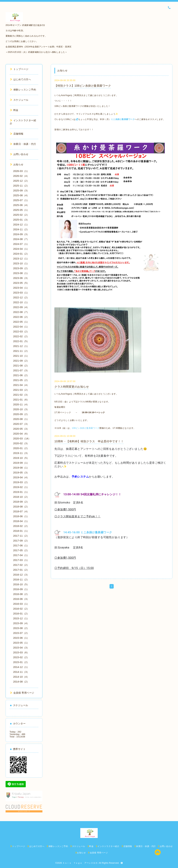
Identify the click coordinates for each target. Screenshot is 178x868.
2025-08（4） (21, 195)
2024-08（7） (21, 239)
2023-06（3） (21, 278)
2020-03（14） (22, 439)
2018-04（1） (21, 521)
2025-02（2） (21, 215)
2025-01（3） (21, 220)
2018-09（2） (21, 502)
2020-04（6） (21, 434)
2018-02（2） (21, 526)
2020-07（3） (21, 424)
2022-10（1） (21, 302)
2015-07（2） (21, 633)
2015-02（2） (21, 657)
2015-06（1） (21, 638)
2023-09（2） (21, 268)
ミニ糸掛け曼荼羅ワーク (123, 119)
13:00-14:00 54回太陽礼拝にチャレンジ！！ (92, 494)
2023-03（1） (21, 293)
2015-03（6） (21, 652)
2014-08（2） (21, 682)
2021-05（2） (21, 380)
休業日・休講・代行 (23, 144)
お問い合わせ (19, 154)
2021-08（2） (21, 366)
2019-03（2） (21, 482)
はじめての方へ (21, 79)
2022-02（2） (21, 336)
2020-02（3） (21, 443)
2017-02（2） (21, 565)
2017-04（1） (21, 555)
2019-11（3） (21, 453)
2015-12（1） (21, 618)
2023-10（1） (21, 263)
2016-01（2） (21, 614)
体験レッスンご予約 (23, 90)
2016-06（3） (21, 599)
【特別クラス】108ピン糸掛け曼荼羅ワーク (83, 86)
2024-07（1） (21, 244)
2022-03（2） (21, 332)
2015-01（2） (21, 662)
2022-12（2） (21, 297)
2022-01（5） (21, 341)
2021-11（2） (21, 351)
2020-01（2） (21, 448)
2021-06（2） (21, 375)
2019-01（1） (21, 492)
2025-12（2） (21, 181)
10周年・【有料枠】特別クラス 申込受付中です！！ (89, 441)
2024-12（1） (21, 225)
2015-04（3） (21, 648)
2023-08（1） (21, 273)
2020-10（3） (21, 409)
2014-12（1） (21, 667)
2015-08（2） (21, 628)
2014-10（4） (21, 677)
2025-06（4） (21, 205)
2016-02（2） (21, 609)
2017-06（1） (21, 545)
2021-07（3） (21, 370)
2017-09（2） (21, 541)
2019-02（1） (21, 487)
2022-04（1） (21, 327)
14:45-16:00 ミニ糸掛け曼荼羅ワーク (89, 532)
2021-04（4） (21, 385)
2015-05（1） (21, 643)
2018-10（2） (21, 497)
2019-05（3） (21, 473)
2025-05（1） (21, 210)
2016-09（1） (21, 589)
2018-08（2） (21, 507)
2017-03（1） (21, 560)
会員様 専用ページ (22, 693)
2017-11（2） (21, 536)
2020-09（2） (21, 414)
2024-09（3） (21, 234)
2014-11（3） (21, 672)
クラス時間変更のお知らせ (72, 387)
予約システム (80, 477)
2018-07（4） (21, 511)
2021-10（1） (21, 356)
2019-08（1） (21, 468)
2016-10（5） (21, 584)
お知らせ (17, 164)
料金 (14, 110)
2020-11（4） (21, 404)
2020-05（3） (21, 429)
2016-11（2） (21, 580)
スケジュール (19, 100)
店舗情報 (17, 134)
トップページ (19, 69)
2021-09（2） (21, 361)
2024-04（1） (21, 249)
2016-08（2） (21, 594)
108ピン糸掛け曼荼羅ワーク (86, 428)
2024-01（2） (21, 254)
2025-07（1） (21, 200)
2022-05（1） (21, 322)
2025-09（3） (21, 191)
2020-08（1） (21, 419)
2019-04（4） (21, 477)
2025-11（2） (21, 186)
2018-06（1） (21, 516)
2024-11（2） (21, 229)
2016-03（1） (21, 604)
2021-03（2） (21, 390)
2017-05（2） (21, 550)
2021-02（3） (21, 395)
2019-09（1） (21, 463)
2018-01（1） (21, 531)
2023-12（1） (21, 259)
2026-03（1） (21, 171)
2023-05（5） (21, 283)
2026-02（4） (21, 176)
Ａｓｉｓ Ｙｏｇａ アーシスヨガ (80, 863)
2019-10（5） (21, 458)
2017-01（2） (21, 570)
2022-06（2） (21, 317)
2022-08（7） (21, 312)
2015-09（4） (21, 623)
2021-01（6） (21, 400)
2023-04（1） (21, 288)
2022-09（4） (21, 307)
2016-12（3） (21, 575)
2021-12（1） (21, 346)
